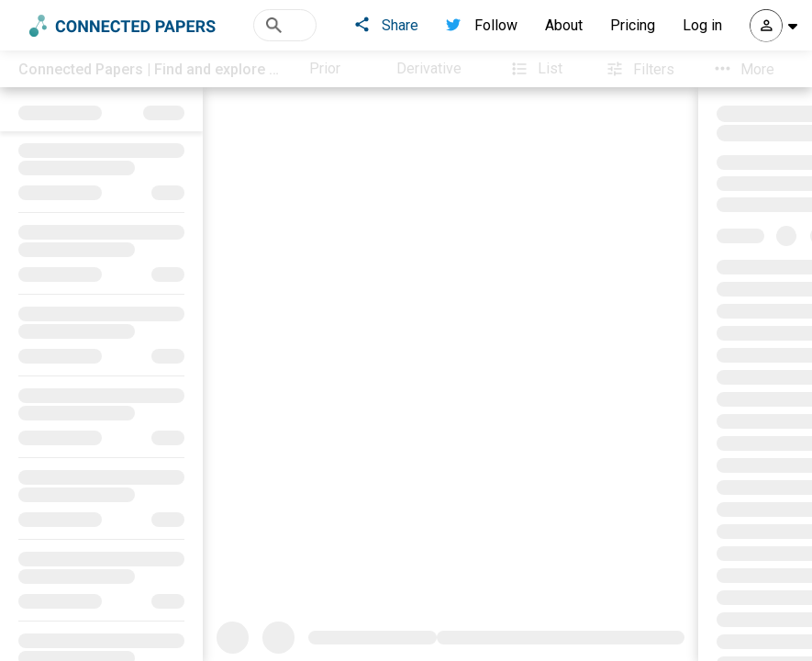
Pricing (633, 25)
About (564, 25)
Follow (482, 25)
